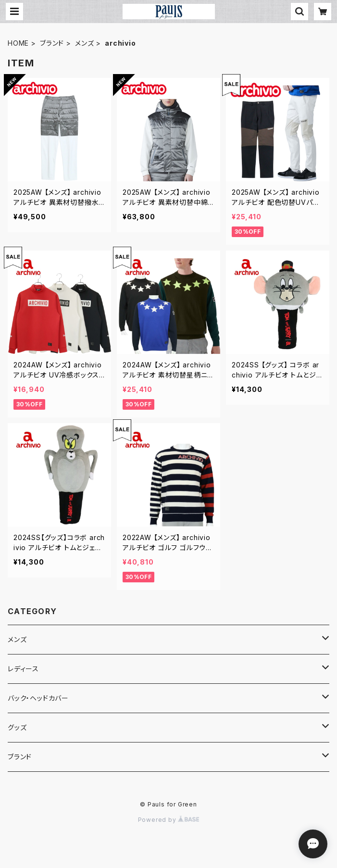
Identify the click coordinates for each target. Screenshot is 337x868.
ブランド (52, 43)
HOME (18, 43)
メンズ (84, 43)
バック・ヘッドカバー (38, 698)
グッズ (17, 727)
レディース (23, 669)
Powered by (169, 820)
